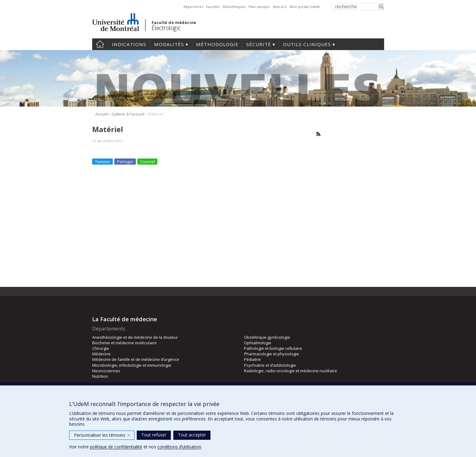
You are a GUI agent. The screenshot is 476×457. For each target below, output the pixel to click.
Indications (129, 44)
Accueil (100, 44)
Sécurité (259, 44)
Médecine (101, 354)
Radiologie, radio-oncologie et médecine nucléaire (291, 371)
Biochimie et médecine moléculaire (124, 343)
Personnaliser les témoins (102, 435)
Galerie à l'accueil (128, 114)
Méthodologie (217, 44)
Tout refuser (154, 435)
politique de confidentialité (116, 447)
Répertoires (193, 7)
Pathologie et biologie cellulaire (273, 348)
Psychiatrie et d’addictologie (270, 365)
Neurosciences (106, 371)
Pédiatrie (252, 359)
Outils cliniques (307, 44)
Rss (319, 134)
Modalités (169, 44)
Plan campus (259, 7)
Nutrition (100, 376)
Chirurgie (101, 348)
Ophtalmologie (258, 343)
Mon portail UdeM (305, 7)
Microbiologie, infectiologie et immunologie (132, 365)
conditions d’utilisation (179, 447)
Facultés (213, 7)
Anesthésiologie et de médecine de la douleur (135, 337)
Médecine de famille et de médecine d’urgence (136, 359)
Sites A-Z (280, 7)
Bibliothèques (234, 7)
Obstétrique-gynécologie (267, 337)
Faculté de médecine (174, 22)
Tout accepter (192, 435)
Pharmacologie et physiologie (271, 354)
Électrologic (166, 28)
